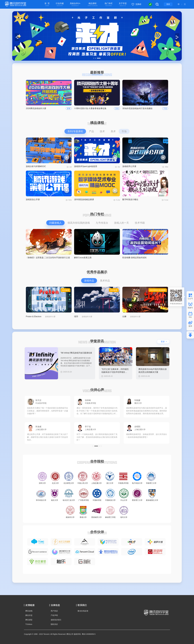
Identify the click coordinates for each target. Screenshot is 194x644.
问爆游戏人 (55, 223)
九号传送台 (102, 223)
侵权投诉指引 (56, 620)
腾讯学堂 (29, 615)
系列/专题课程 (75, 131)
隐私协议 (54, 624)
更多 (164, 342)
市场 (124, 131)
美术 (113, 131)
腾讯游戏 (29, 611)
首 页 (47, 4)
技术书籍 (140, 223)
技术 (102, 131)
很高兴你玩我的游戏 (79, 223)
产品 (91, 131)
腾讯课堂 (29, 620)
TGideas (29, 624)
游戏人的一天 (121, 223)
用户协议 (54, 611)
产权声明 (54, 615)
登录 (168, 4)
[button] (94, 58)
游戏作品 (89, 281)
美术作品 (105, 281)
